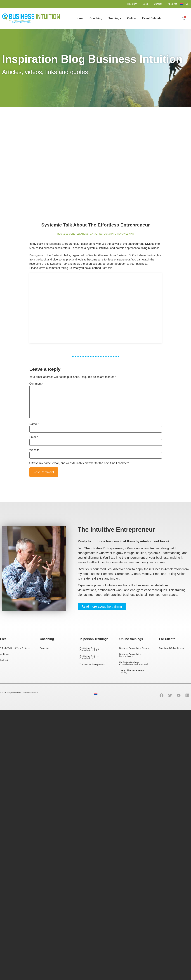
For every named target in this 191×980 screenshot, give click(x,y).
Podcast (4, 660)
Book (145, 4)
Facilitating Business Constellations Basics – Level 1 (134, 663)
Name (34, 424)
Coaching (96, 18)
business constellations (73, 234)
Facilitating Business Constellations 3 (90, 657)
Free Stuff (132, 4)
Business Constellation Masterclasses (130, 655)
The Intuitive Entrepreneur (92, 664)
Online (132, 18)
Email (34, 437)
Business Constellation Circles (134, 648)
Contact (158, 4)
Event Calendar (152, 18)
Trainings (115, 18)
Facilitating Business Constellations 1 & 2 (90, 649)
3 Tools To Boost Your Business (15, 648)
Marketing (96, 234)
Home (79, 18)
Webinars (5, 654)
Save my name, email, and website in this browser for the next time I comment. (81, 463)
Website (34, 450)
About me (172, 4)
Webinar (129, 234)
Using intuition (113, 234)
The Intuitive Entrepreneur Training (132, 671)
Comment (36, 384)
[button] (187, 4)
